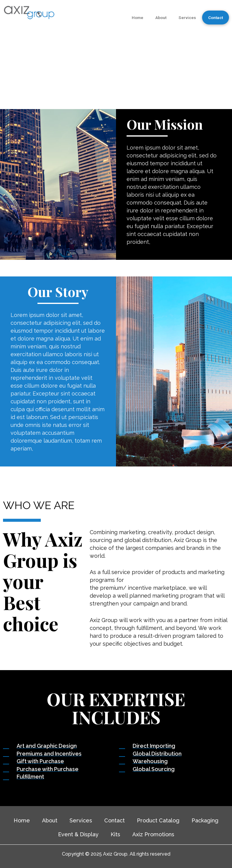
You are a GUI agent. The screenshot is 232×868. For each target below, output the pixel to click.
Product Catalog (158, 820)
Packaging (205, 820)
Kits (115, 834)
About (161, 18)
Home (137, 18)
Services (187, 18)
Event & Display (78, 834)
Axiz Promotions (153, 834)
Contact (216, 18)
